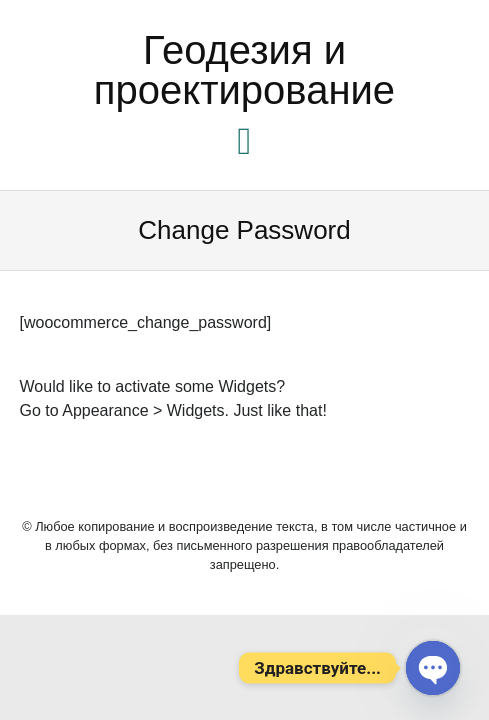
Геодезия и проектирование (244, 70)
